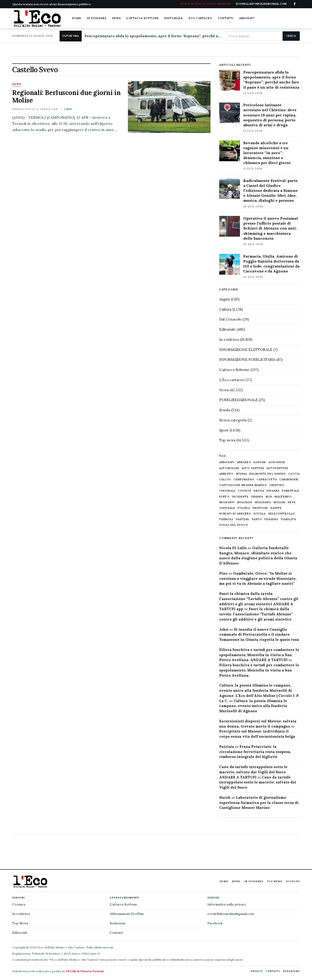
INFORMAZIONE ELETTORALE (246, 350)
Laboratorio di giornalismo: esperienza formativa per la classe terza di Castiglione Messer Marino (259, 803)
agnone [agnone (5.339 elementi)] (260, 462)
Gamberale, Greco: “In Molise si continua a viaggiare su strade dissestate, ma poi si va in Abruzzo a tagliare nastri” (258, 579)
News (116, 18)
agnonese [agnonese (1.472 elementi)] (277, 462)
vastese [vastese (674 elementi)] (243, 519)
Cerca (291, 36)
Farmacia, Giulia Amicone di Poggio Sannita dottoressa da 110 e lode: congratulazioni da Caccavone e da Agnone (271, 264)
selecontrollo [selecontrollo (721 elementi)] (282, 514)
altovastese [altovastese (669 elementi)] (277, 468)
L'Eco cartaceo (232, 380)
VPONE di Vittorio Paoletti (85, 971)
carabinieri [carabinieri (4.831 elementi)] (289, 480)
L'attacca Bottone (143, 18)
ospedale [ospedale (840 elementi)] (227, 508)
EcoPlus (293, 881)
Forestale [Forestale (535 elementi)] (291, 491)
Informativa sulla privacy (227, 904)
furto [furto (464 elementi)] (224, 497)
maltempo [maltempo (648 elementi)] (283, 497)
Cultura (225, 309)
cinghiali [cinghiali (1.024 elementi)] (227, 491)
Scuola (225, 410)
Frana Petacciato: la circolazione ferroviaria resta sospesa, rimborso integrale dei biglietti (255, 752)
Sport (224, 430)
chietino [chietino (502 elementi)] (277, 485)
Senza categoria (233, 420)
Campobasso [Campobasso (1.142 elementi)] (244, 480)
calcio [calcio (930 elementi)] (225, 480)
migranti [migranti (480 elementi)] (227, 502)
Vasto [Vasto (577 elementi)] (257, 519)
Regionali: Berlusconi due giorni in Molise (66, 96)
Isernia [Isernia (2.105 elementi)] (257, 497)
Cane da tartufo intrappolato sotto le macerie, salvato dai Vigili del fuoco (258, 782)
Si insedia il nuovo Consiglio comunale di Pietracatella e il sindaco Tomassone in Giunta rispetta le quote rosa (259, 635)
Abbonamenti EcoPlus (127, 914)
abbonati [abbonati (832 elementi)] (227, 462)
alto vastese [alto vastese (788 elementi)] (253, 468)
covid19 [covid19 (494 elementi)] (245, 491)
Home (77, 18)
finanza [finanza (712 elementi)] (273, 491)
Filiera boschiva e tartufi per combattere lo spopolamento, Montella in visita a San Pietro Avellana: (259, 670)
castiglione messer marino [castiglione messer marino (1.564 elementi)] (243, 485)
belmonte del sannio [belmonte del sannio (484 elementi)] (268, 474)
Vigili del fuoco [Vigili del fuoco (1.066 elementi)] (234, 525)
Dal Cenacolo (230, 319)
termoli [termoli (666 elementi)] (226, 519)
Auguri (225, 299)
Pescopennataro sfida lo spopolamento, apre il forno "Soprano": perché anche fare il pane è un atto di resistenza (153, 36)
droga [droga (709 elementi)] (259, 491)
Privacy (257, 971)
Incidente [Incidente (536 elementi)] (240, 497)
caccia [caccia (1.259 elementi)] (294, 474)
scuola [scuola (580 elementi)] (260, 514)
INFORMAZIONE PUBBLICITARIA (247, 360)
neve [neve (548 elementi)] (292, 502)
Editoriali (20, 933)
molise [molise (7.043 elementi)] (280, 502)
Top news (227, 440)
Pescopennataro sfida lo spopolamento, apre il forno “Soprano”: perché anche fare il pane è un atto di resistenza (271, 80)
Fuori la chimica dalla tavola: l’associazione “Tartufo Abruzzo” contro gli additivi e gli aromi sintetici (256, 614)
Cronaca (19, 904)
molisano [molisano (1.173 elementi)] (263, 502)
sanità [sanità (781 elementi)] (276, 508)
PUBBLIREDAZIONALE (239, 400)
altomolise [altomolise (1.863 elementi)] (229, 468)
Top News (275, 881)
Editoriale (174, 18)
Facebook (215, 923)
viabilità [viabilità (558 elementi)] (288, 519)
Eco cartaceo (200, 18)
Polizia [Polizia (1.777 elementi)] (244, 508)
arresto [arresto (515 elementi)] (226, 474)
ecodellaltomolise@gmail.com (231, 914)
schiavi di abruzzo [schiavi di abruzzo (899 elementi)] (235, 514)
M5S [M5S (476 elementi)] (269, 497)
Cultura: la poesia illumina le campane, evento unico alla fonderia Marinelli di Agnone (253, 706)
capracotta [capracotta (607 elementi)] (267, 480)
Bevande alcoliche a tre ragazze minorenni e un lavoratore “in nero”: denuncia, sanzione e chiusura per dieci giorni (267, 153)
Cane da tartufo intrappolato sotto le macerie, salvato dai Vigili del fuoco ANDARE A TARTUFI (253, 772)
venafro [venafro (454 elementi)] (271, 519)
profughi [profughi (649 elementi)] (260, 508)
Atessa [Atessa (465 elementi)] (241, 474)
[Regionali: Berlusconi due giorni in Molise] (169, 107)
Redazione (118, 923)
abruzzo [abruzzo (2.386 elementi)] (244, 462)
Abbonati (247, 18)
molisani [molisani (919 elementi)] (245, 502)
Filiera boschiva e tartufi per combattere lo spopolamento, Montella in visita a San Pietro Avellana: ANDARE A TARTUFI (259, 655)
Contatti (226, 18)
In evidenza (97, 18)
